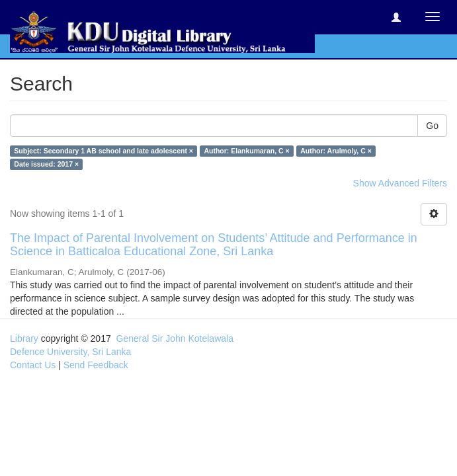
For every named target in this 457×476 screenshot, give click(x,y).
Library (24, 338)
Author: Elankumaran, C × (246, 151)
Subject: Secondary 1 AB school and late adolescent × (104, 151)
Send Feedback (96, 365)
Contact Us (33, 365)
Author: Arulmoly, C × (336, 151)
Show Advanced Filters (400, 183)
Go (432, 126)
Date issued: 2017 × (46, 164)
